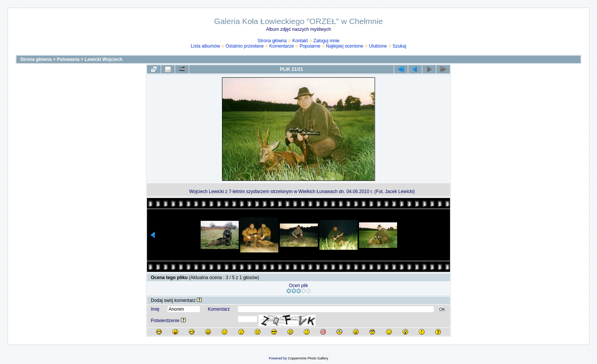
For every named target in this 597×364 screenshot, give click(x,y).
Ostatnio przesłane (245, 46)
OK (442, 309)
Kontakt (300, 41)
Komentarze (282, 46)
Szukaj (399, 46)
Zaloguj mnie (326, 41)
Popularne (310, 46)
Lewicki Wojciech (103, 59)
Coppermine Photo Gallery (308, 358)
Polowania (68, 59)
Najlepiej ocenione (345, 46)
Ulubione (378, 46)
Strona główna (272, 41)
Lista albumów (205, 46)
